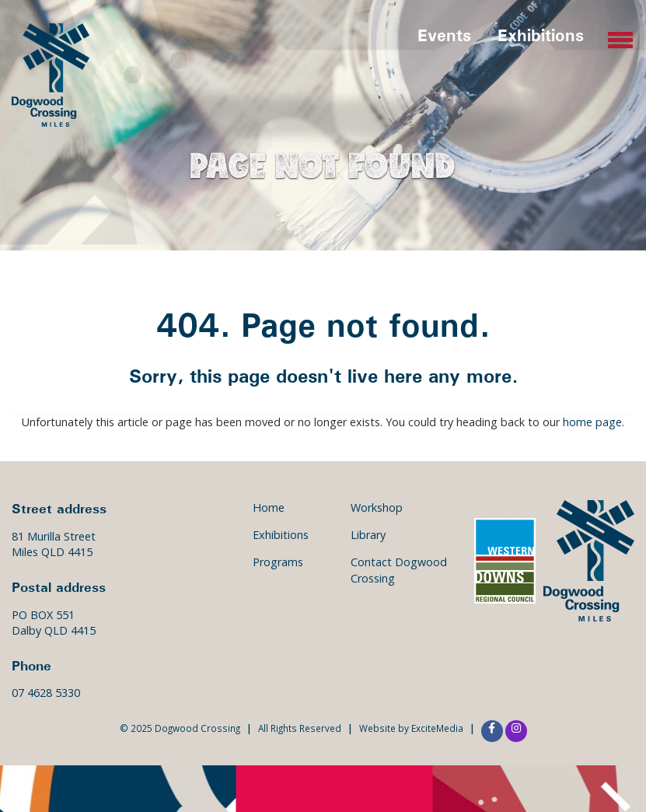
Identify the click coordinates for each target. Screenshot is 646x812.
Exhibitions (541, 35)
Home (269, 507)
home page (592, 422)
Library (368, 535)
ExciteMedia (437, 728)
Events (444, 35)
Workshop (377, 507)
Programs (278, 562)
